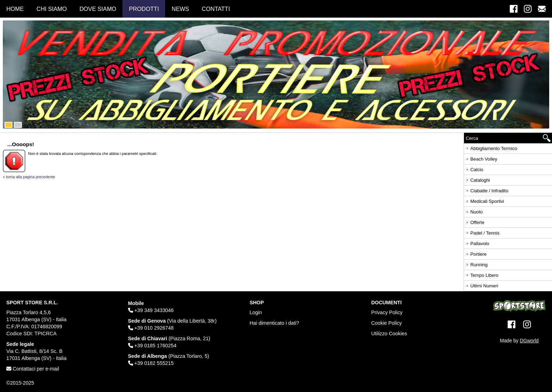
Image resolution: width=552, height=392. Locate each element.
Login (256, 312)
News (180, 9)
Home (15, 9)
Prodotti (144, 9)
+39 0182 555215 (151, 363)
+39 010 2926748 (151, 328)
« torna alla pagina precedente (29, 177)
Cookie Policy (387, 323)
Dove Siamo (98, 9)
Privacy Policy (387, 312)
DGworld (529, 341)
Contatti (216, 9)
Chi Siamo (52, 9)
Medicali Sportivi (485, 200)
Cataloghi (478, 179)
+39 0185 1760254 (152, 346)
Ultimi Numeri (482, 285)
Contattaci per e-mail (33, 369)
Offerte (475, 221)
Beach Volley (481, 158)
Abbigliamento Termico (491, 147)
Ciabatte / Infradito (487, 190)
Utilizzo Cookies (389, 334)
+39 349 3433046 (151, 310)
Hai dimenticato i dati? (274, 323)
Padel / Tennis (482, 232)
